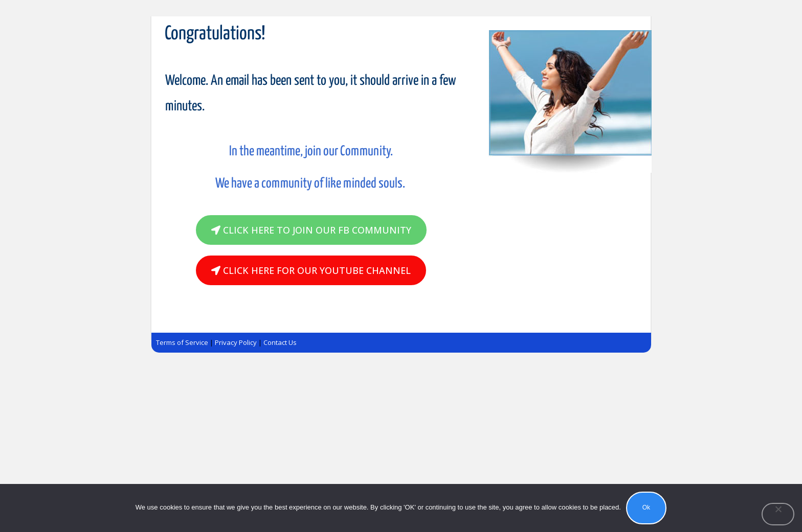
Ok (646, 507)
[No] (778, 514)
